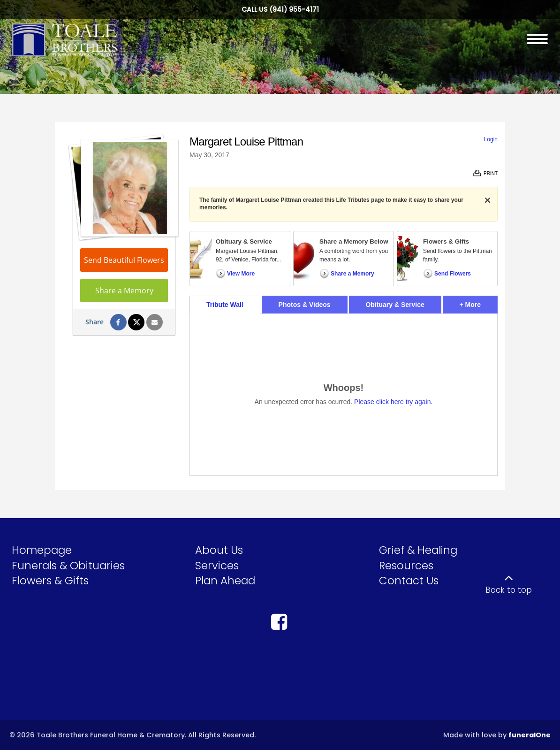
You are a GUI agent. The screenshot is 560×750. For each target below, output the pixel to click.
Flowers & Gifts (50, 581)
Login (491, 139)
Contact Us (409, 581)
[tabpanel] (344, 394)
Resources (406, 566)
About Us (219, 550)
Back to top (509, 590)
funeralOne (530, 735)
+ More (479, 302)
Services (217, 566)
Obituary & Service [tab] (395, 305)
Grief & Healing (418, 550)
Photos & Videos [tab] (305, 305)
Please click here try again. (393, 402)
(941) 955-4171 (294, 9)
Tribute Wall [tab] (225, 305)
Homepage (42, 550)
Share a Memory (124, 291)
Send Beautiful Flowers (124, 260)
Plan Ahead (225, 581)
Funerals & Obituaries (68, 566)
